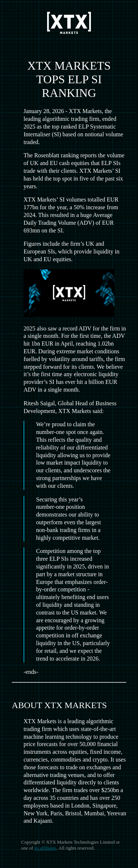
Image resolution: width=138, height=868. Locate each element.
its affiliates (45, 848)
